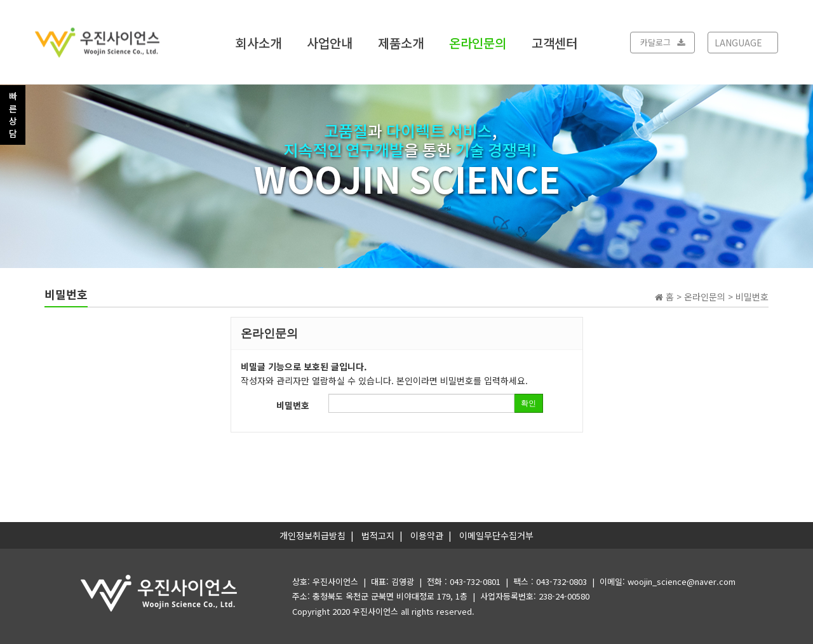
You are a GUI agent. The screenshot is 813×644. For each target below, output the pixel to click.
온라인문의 (478, 42)
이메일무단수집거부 (496, 535)
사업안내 (330, 42)
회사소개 (259, 42)
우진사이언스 (375, 611)
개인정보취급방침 (312, 535)
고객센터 (554, 42)
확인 (528, 403)
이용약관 (427, 535)
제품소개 (401, 42)
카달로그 (662, 42)
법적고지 (378, 535)
